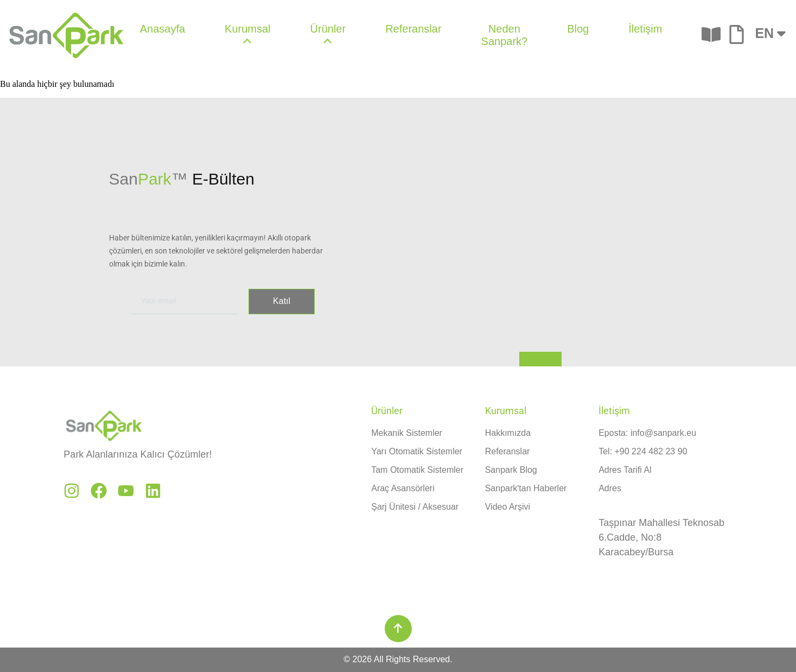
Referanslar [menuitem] (413, 29)
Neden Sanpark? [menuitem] (505, 35)
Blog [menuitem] (578, 29)
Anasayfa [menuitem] (163, 29)
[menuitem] (247, 35)
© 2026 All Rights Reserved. (398, 659)
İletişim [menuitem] (645, 29)
